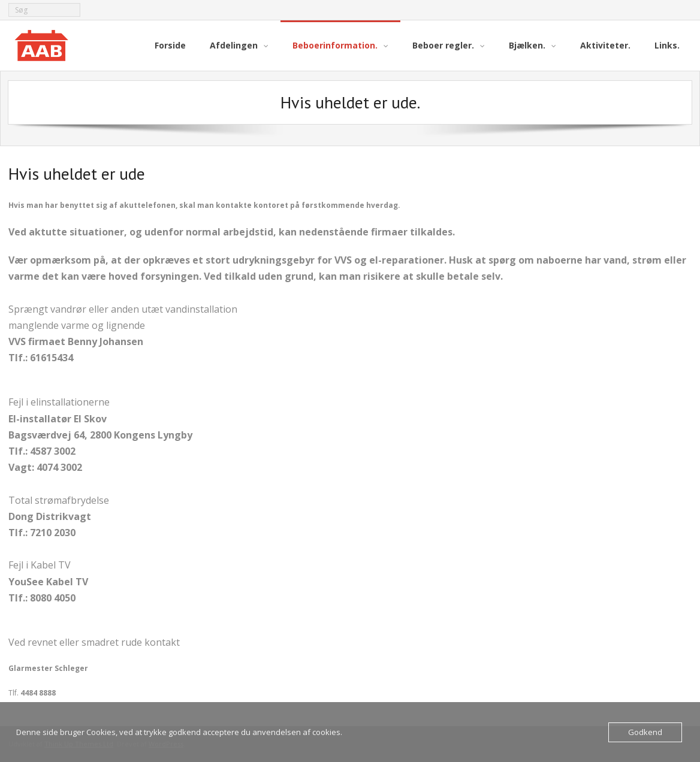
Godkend (645, 732)
